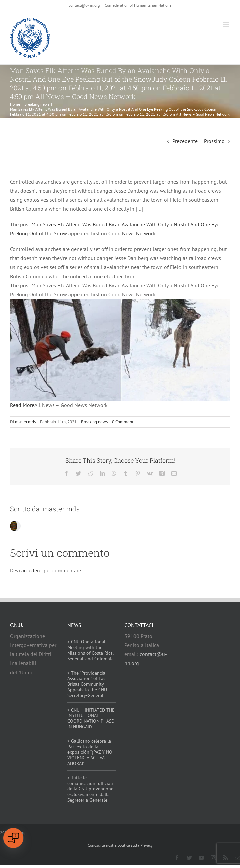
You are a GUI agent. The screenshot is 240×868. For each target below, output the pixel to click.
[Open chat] (13, 838)
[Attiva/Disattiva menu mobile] (226, 24)
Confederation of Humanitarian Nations (138, 5)
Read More (22, 405)
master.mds (25, 422)
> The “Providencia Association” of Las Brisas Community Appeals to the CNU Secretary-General (87, 684)
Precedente (185, 141)
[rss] (225, 858)
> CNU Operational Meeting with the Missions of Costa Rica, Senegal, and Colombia (90, 650)
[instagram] (213, 858)
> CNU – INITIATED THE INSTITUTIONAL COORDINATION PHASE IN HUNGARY (91, 718)
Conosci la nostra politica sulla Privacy (120, 845)
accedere (31, 570)
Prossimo (214, 141)
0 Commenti (123, 422)
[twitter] (189, 858)
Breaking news (94, 422)
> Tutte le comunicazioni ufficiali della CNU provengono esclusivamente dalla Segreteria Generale (90, 789)
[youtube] (201, 858)
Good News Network (132, 233)
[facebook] (177, 858)
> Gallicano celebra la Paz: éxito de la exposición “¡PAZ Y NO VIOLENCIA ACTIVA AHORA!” (90, 752)
